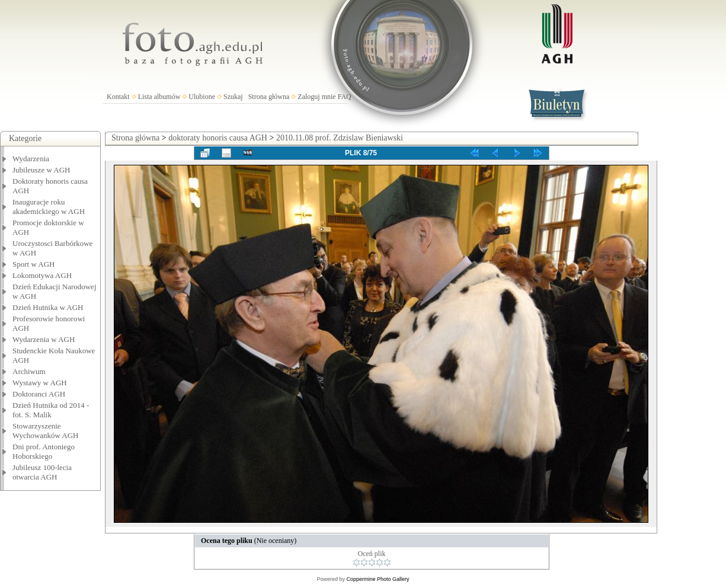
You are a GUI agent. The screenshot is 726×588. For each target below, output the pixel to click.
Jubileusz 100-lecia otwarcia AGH (42, 472)
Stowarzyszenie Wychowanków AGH (46, 431)
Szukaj (233, 97)
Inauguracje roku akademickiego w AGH (49, 207)
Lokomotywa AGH (42, 275)
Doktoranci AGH (39, 394)
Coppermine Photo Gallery (378, 579)
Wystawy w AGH (40, 383)
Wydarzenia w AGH (44, 339)
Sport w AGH (34, 264)
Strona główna (269, 97)
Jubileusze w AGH (41, 170)
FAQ (345, 97)
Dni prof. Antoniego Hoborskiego (44, 451)
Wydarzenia (31, 159)
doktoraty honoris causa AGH (218, 138)
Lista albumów (159, 97)
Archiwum (29, 371)
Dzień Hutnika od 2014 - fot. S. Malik (51, 410)
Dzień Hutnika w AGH (48, 307)
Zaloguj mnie (316, 97)
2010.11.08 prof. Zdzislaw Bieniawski (340, 138)
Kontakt (118, 97)
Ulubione (202, 97)
